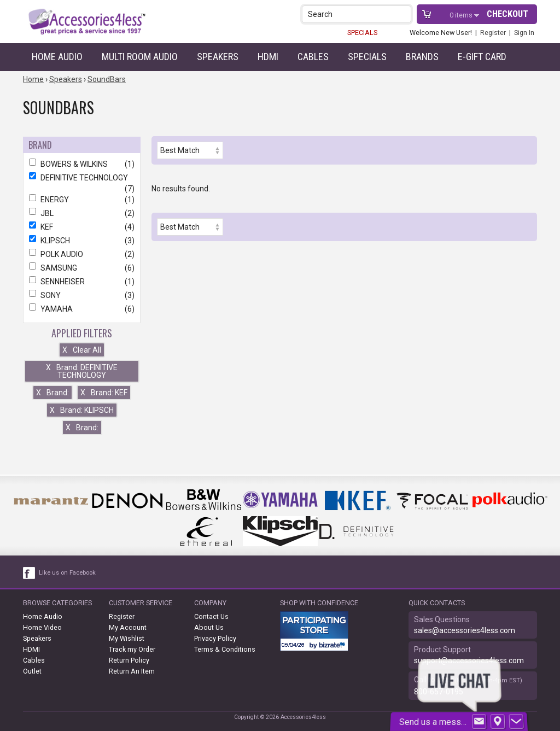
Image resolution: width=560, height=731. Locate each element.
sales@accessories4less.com (465, 630)
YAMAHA (82, 309)
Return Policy (129, 660)
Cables (313, 57)
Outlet (32, 671)
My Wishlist (127, 638)
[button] (404, 14)
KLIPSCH (82, 241)
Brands (422, 57)
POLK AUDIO (82, 254)
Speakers (218, 57)
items (462, 15)
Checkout (507, 14)
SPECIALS (362, 33)
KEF (82, 227)
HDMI (268, 57)
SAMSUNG (82, 268)
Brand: (52, 393)
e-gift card (482, 57)
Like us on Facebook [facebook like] (67, 573)
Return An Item (132, 671)
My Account (128, 627)
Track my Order (132, 649)
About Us (209, 627)
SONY (82, 295)
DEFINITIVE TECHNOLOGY (82, 178)
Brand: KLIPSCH (82, 410)
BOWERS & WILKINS (82, 164)
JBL (82, 213)
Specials (367, 57)
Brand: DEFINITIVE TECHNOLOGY (82, 371)
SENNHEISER (82, 282)
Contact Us (211, 616)
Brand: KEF (104, 393)
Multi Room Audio (140, 57)
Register (493, 33)
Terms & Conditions (225, 649)
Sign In (524, 33)
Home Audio (57, 57)
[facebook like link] (30, 573)
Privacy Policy (215, 638)
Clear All (82, 350)
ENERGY (82, 200)
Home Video (42, 627)
